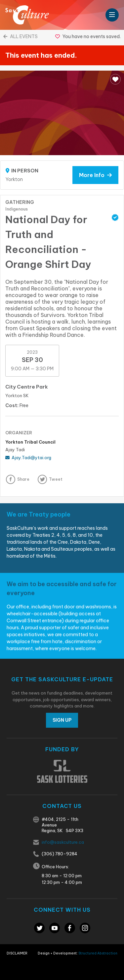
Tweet (56, 479)
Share (23, 479)
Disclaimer (17, 953)
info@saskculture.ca (63, 842)
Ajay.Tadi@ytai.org (28, 458)
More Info (95, 175)
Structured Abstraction (98, 953)
